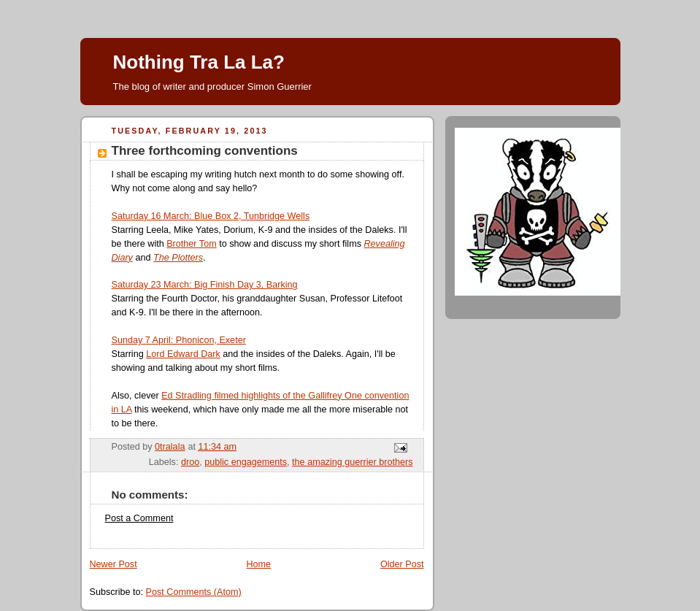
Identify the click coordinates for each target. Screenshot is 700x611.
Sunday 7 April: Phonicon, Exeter (179, 340)
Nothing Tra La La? (199, 62)
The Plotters (178, 258)
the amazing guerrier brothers (352, 462)
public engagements (246, 462)
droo (190, 462)
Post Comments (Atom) (194, 592)
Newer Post (114, 564)
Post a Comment (139, 518)
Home (258, 564)
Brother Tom (191, 244)
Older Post (402, 564)
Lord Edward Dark (183, 354)
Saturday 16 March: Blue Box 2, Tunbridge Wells (211, 216)
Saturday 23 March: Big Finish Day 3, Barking (205, 285)
